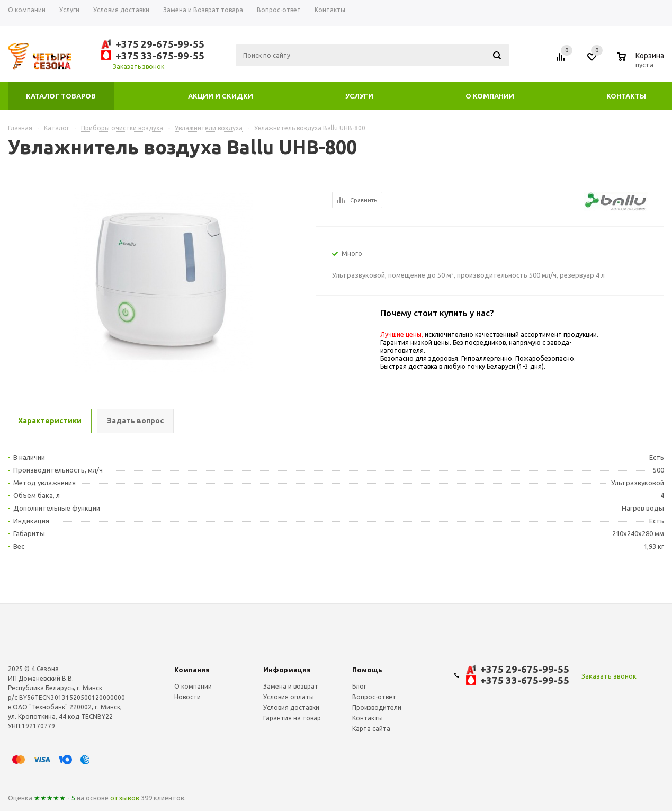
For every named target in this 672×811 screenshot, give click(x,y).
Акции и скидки (221, 96)
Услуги (359, 96)
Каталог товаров (61, 96)
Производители (377, 707)
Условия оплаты (289, 697)
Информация (287, 670)
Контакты (626, 96)
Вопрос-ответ (374, 697)
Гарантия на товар (292, 718)
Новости (187, 697)
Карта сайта (371, 729)
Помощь (367, 670)
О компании (490, 96)
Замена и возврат (291, 686)
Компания (192, 670)
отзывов (125, 798)
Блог (359, 686)
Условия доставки (291, 707)
